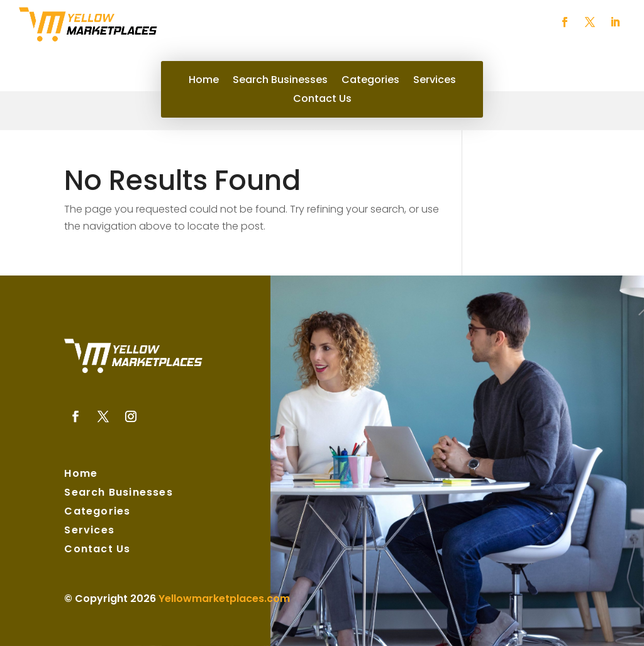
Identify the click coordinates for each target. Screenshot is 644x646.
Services (435, 81)
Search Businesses (280, 81)
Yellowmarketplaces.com (224, 599)
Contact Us (322, 100)
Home (204, 81)
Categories (370, 81)
